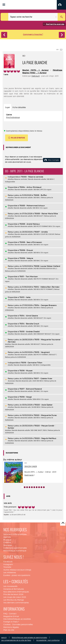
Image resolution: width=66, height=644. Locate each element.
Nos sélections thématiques (16, 592)
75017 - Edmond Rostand (31, 389)
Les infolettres (10, 573)
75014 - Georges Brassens (45, 305)
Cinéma (7, 542)
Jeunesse (8, 545)
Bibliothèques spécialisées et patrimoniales (29, 637)
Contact (13, 614)
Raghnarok (29, 475)
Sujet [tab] (7, 107)
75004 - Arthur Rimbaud (30, 187)
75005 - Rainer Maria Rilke (46, 214)
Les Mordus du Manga (14, 600)
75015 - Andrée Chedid (29, 332)
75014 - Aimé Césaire (29, 316)
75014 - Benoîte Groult (29, 324)
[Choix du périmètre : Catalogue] (4, 17)
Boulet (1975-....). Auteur (36, 70)
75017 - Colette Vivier (43, 378)
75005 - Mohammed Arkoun (32, 206)
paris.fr (4, 637)
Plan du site (9, 630)
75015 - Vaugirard (42, 352)
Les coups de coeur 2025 (15, 597)
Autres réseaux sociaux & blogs (17, 570)
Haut (63, 523)
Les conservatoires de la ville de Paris (16, 640)
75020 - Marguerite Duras (45, 415)
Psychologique (13, 117)
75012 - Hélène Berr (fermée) (46, 287)
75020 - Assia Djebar (43, 405)
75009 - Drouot (26, 250)
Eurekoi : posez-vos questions (17, 575)
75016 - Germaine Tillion (32, 363)
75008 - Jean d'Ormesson (31, 242)
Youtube (7, 567)
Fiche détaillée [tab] (19, 107)
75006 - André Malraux (30, 224)
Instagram (8, 564)
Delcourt (36, 76)
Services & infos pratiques (15, 534)
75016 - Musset (26, 371)
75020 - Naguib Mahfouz (45, 438)
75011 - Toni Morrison (29, 277)
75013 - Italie (25, 297)
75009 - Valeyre (26, 258)
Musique (7, 540)
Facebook (8, 562)
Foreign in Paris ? (11, 622)
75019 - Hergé (25, 397)
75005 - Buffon (40, 195)
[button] (61, 5)
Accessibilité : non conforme (48, 640)
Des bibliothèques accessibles (17, 619)
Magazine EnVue (11, 616)
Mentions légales (11, 627)
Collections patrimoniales (15, 548)
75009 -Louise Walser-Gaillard (47, 266)
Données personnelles (23, 624)
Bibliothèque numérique (15, 551)
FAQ (5, 614)
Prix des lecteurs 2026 (13, 594)
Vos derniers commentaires (16, 603)
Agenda (7, 537)
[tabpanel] (33, 116)
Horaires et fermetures (14, 589)
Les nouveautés (10, 586)
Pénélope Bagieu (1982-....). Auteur (42, 71)
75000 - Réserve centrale (32, 177)
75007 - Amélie (41, 232)
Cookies (7, 624)
